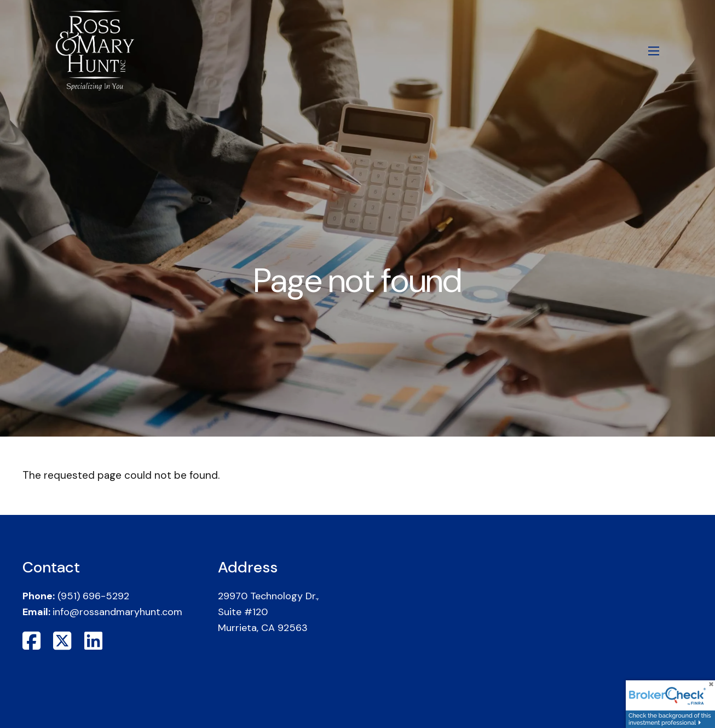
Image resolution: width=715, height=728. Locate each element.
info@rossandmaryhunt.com (117, 612)
